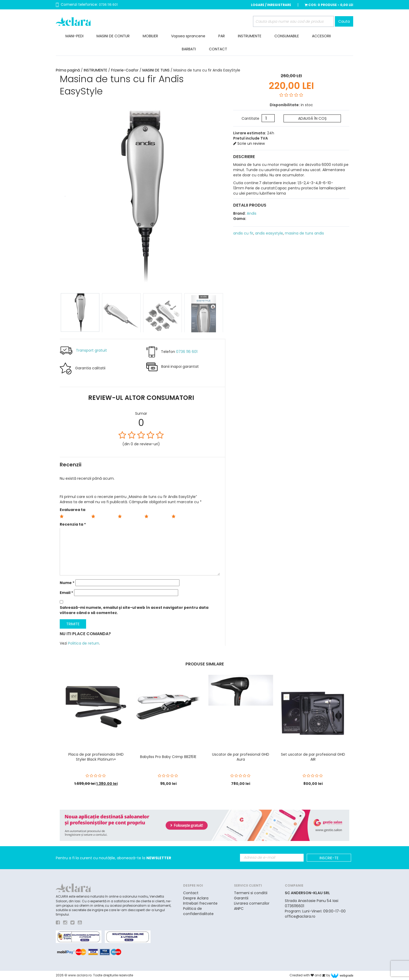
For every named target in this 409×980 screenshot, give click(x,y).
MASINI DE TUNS (156, 70)
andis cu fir (243, 233)
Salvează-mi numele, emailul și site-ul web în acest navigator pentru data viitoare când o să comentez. (134, 610)
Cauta (344, 21)
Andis (251, 213)
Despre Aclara (196, 898)
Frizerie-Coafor (125, 70)
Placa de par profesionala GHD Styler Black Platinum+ (96, 757)
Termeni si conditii (251, 893)
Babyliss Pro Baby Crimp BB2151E (168, 757)
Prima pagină (68, 70)
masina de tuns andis (304, 233)
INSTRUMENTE (250, 36)
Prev (64, 195)
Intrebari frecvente (200, 903)
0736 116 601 (108, 5)
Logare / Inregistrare (271, 5)
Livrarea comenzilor (252, 903)
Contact (191, 893)
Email (66, 593)
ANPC (239, 909)
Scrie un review (249, 143)
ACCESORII (321, 36)
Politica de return (84, 643)
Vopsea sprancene (188, 36)
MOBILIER (150, 36)
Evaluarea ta (73, 510)
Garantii (241, 898)
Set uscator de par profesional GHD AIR (313, 757)
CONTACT (218, 49)
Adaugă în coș (312, 118)
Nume (67, 583)
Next (221, 195)
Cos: (329, 5)
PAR (222, 36)
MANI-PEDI (74, 36)
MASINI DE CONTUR (113, 36)
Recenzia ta (73, 524)
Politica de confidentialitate (198, 911)
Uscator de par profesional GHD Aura (241, 757)
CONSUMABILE (287, 36)
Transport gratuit (91, 350)
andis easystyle (269, 233)
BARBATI (189, 49)
